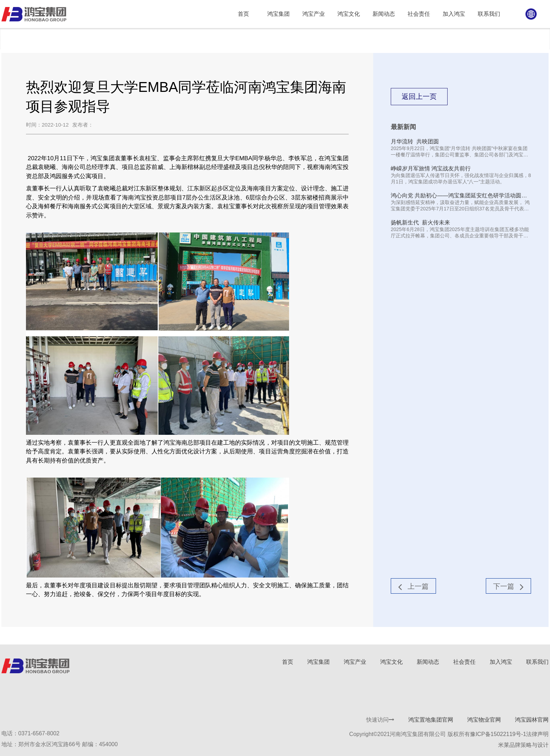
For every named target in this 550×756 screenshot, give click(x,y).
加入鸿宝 (501, 662)
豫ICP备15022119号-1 (498, 734)
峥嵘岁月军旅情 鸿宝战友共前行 (431, 168)
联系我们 (537, 662)
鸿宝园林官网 (532, 720)
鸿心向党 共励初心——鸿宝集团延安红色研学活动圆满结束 (459, 196)
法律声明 (537, 734)
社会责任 (464, 662)
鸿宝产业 (355, 662)
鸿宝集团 (318, 662)
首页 (288, 662)
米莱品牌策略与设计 (523, 745)
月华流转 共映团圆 (415, 141)
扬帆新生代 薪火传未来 (420, 222)
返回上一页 (419, 96)
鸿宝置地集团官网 (431, 720)
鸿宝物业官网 (484, 720)
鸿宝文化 (391, 662)
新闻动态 (25, 38)
